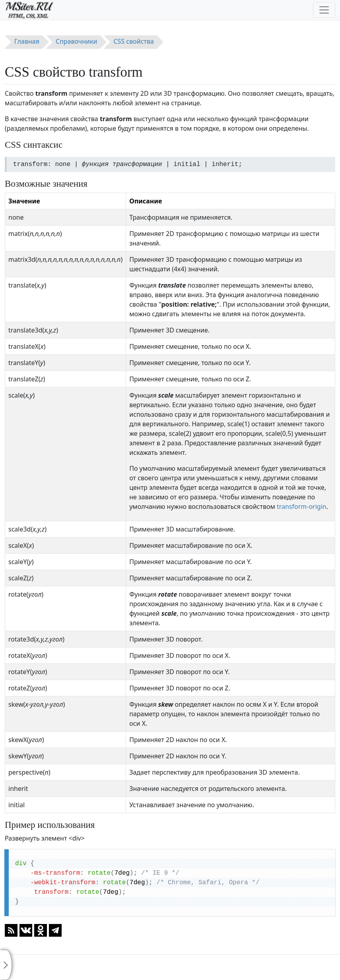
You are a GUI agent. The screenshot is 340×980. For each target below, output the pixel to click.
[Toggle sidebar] (6, 965)
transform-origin (302, 506)
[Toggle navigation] (324, 10)
